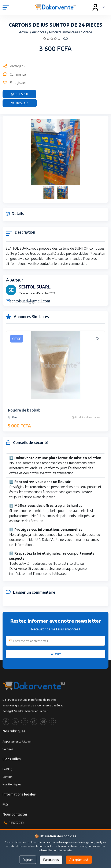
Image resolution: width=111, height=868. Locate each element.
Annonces (40, 32)
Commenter (15, 74)
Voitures (8, 761)
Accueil (25, 32)
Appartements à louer (17, 753)
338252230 (16, 835)
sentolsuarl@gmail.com (30, 301)
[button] (101, 152)
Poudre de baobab (24, 422)
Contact (7, 788)
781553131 (19, 94)
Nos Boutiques (12, 796)
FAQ (5, 816)
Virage (87, 32)
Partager (13, 66)
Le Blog (7, 781)
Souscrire (56, 654)
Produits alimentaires (65, 32)
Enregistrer (14, 83)
